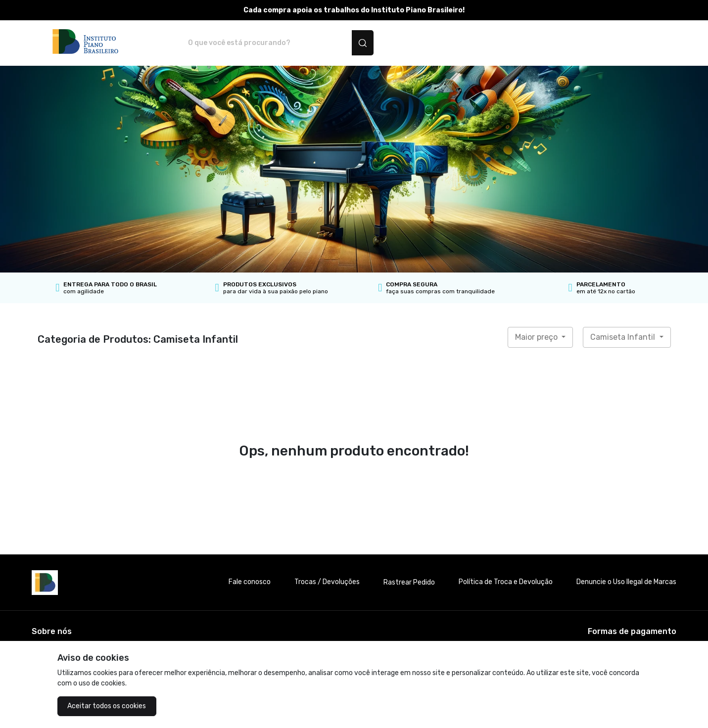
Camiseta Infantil (624, 337)
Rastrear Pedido (409, 582)
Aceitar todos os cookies (107, 706)
